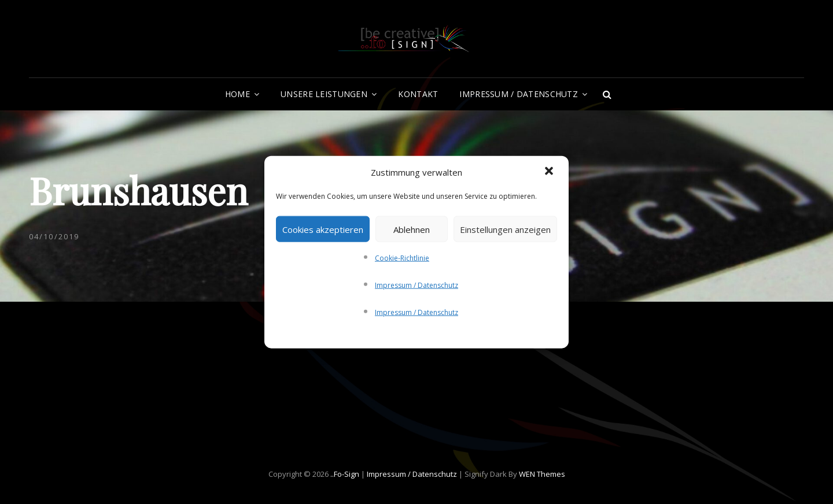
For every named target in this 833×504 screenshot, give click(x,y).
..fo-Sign (345, 474)
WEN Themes (542, 474)
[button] (550, 172)
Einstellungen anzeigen (505, 229)
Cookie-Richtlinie (402, 258)
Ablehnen (412, 229)
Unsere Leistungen (324, 94)
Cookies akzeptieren (323, 229)
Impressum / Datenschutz (417, 285)
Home (237, 94)
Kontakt (418, 94)
